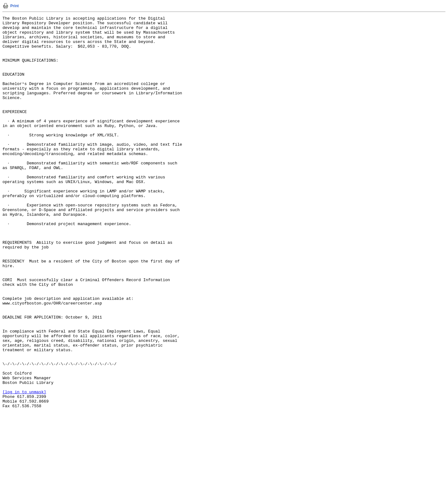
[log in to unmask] (24, 467)
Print (14, 6)
